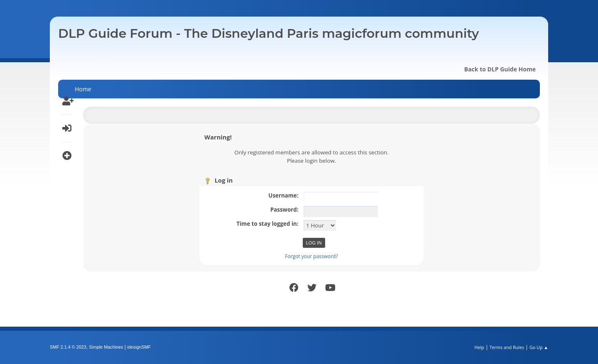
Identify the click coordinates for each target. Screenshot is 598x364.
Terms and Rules (507, 347)
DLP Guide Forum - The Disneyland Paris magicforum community (268, 33)
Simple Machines (106, 347)
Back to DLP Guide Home (500, 69)
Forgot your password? (311, 256)
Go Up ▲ (539, 347)
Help (479, 347)
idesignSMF (139, 347)
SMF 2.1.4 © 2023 (68, 347)
